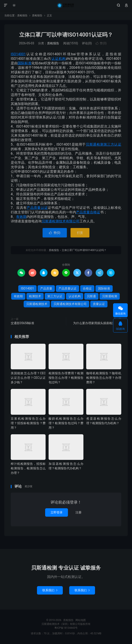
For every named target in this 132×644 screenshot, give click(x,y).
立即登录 (57, 512)
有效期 (21, 217)
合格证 (95, 212)
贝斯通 (91, 296)
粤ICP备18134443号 (66, 628)
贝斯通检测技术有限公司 (61, 221)
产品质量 (83, 212)
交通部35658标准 (22, 323)
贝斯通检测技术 (37, 304)
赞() (101, 43)
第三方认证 (112, 144)
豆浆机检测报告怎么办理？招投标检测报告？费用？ (28, 423)
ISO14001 (18, 54)
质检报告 (66, 5)
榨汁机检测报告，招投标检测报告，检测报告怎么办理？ (28, 468)
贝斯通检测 (95, 144)
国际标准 (25, 63)
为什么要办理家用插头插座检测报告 (97, 323)
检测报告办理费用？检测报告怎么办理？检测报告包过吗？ (66, 378)
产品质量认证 (37, 208)
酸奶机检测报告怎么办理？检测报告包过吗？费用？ (66, 423)
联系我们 (50, 590)
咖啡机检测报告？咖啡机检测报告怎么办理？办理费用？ (104, 378)
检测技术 (35, 296)
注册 (78, 512)
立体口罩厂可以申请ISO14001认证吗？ (66, 35)
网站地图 (81, 620)
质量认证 (99, 304)
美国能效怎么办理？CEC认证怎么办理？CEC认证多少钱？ (28, 378)
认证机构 (59, 59)
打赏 (80, 233)
